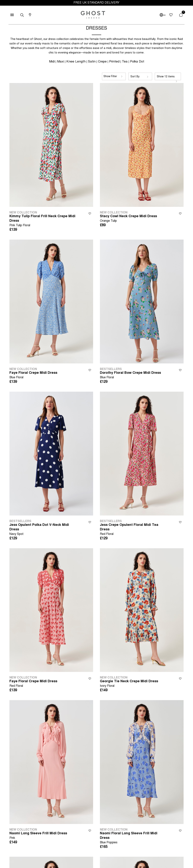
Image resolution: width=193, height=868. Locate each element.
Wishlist (90, 213)
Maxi (61, 62)
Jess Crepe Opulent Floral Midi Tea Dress (133, 530)
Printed (114, 62)
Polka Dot (137, 62)
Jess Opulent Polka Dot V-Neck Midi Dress (43, 530)
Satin (92, 62)
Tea (125, 62)
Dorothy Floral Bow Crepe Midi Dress (130, 376)
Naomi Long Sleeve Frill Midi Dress (38, 836)
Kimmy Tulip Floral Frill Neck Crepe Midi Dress (43, 221)
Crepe (102, 62)
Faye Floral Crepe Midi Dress (33, 376)
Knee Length (76, 62)
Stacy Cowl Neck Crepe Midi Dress (128, 219)
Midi (52, 62)
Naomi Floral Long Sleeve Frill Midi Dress (133, 838)
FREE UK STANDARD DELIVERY (96, 3)
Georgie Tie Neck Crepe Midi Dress (129, 684)
